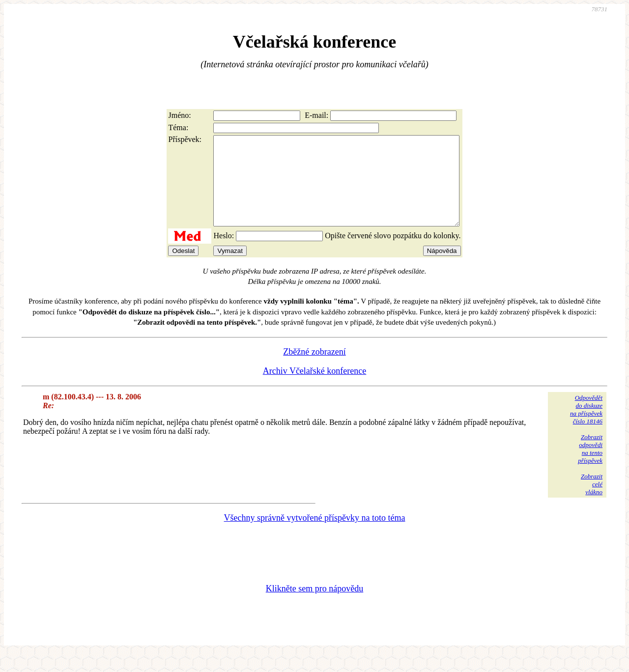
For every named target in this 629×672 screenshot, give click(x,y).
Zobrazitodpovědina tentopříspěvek (590, 466)
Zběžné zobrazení (314, 369)
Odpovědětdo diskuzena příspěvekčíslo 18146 (586, 427)
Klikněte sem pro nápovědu (314, 606)
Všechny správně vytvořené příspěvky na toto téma (315, 535)
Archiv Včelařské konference (315, 389)
